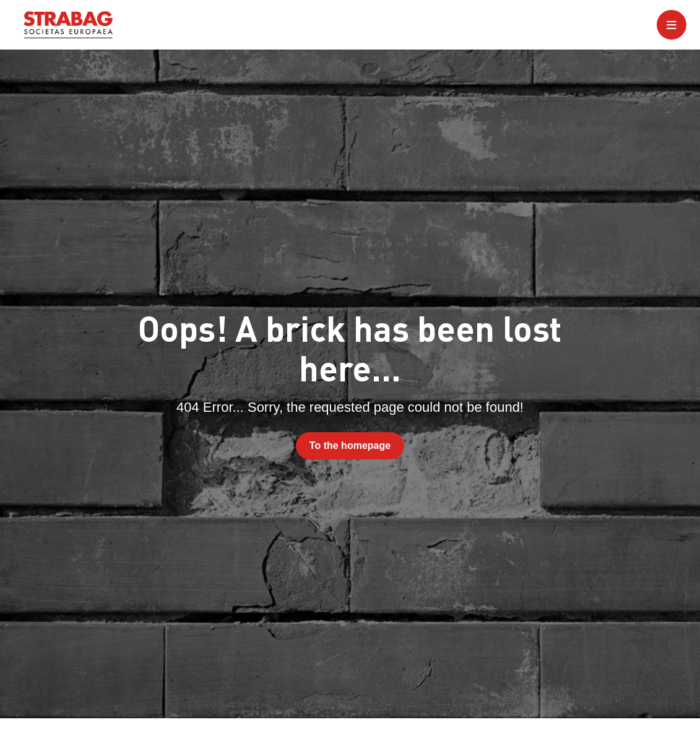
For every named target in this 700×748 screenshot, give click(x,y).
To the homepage (350, 446)
